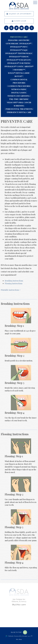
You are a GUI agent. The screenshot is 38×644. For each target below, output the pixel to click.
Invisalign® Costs (14, 66)
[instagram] (27, 28)
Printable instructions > (11, 290)
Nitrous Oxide (19, 89)
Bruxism (24, 99)
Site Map (19, 639)
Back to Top (19, 632)
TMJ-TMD (14, 99)
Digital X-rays (19, 93)
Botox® (19, 76)
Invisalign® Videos (19, 57)
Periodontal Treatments (19, 109)
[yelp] (32, 28)
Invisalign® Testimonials (19, 53)
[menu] (35, 3)
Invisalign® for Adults (19, 60)
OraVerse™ (19, 70)
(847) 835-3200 (19, 604)
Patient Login (19, 21)
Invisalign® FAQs (19, 50)
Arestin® (29, 66)
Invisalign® (25, 43)
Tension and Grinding (19, 96)
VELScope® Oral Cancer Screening (19, 104)
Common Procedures (19, 86)
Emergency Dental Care (19, 112)
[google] (11, 28)
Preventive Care (19, 37)
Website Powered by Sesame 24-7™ (19, 636)
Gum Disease (12, 43)
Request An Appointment (19, 14)
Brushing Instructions (14, 281)
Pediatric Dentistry (19, 40)
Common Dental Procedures (19, 81)
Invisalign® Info (19, 47)
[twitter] (16, 28)
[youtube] (22, 28)
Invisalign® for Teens (19, 63)
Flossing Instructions (14, 283)
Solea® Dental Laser (19, 73)
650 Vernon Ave (19, 600)
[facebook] (6, 28)
